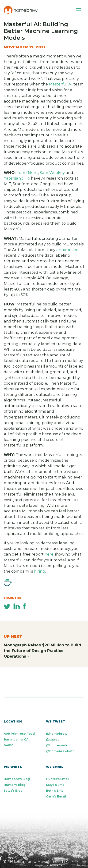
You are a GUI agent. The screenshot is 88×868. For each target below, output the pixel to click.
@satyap (53, 739)
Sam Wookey (52, 173)
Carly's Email (56, 796)
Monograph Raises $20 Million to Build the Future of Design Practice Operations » (42, 651)
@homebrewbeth (60, 751)
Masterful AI (61, 84)
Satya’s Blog (13, 791)
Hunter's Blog (15, 785)
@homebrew (57, 734)
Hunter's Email (58, 779)
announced (67, 250)
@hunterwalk (57, 745)
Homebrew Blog (17, 779)
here (49, 554)
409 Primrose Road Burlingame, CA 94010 (19, 739)
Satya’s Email (56, 785)
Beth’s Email (56, 791)
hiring (40, 571)
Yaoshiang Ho (17, 178)
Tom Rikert (27, 173)
